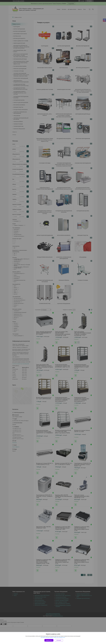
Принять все (49, 640)
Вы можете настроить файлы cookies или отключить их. (53, 637)
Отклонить (59, 640)
